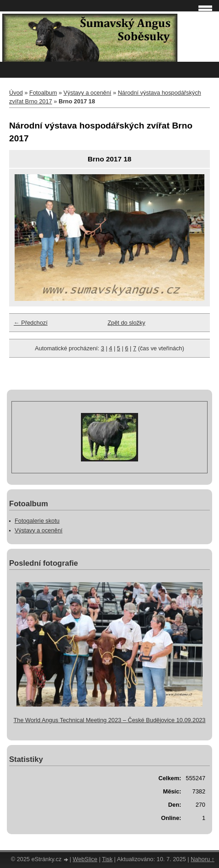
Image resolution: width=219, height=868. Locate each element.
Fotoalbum (43, 93)
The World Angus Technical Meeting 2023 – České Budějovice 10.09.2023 (110, 720)
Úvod (16, 93)
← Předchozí (31, 323)
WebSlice (85, 859)
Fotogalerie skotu (37, 521)
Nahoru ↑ (203, 859)
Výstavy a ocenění (88, 93)
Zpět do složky (126, 323)
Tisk (107, 859)
